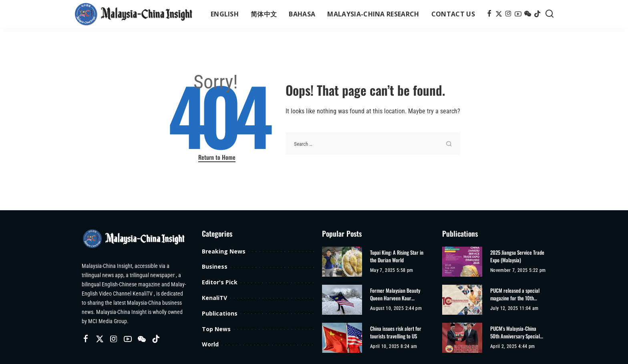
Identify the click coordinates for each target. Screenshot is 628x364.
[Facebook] (489, 14)
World (210, 344)
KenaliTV (214, 298)
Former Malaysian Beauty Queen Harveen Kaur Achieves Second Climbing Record (396, 295)
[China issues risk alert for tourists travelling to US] (342, 338)
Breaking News (224, 251)
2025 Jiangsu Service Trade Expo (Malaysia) (517, 256)
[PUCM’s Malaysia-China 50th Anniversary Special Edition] (462, 338)
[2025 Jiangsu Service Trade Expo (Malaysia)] (462, 262)
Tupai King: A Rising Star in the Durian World (397, 256)
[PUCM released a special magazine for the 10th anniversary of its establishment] (462, 300)
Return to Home (217, 157)
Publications (220, 313)
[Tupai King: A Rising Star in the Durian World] (342, 262)
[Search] (549, 14)
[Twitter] (499, 14)
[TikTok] (537, 14)
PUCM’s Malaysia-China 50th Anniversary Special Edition (515, 333)
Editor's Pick (220, 282)
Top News (216, 329)
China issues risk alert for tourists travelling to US (396, 333)
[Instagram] (508, 14)
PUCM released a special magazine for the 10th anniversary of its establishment (515, 295)
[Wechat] (528, 14)
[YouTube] (518, 14)
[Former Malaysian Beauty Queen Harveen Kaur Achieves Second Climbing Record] (342, 300)
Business (215, 266)
